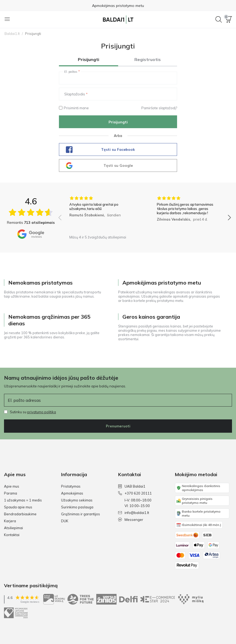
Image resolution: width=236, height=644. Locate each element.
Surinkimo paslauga (77, 507)
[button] (229, 19)
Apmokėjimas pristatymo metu (118, 6)
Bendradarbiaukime (20, 514)
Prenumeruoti (118, 426)
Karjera (10, 521)
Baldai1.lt (12, 34)
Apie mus (12, 486)
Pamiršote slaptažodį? (159, 108)
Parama (11, 493)
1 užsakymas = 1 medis (23, 500)
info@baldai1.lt (134, 513)
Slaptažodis (75, 94)
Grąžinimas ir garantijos (81, 514)
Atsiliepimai (13, 528)
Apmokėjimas (72, 493)
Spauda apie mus (18, 507)
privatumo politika (42, 412)
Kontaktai (12, 535)
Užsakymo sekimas (77, 500)
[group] (101, 214)
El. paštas (71, 72)
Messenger (131, 520)
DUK (65, 521)
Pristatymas (71, 486)
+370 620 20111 (135, 493)
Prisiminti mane (74, 108)
